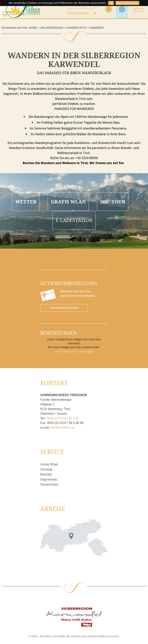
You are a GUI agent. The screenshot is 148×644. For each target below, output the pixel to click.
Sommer (109, 9)
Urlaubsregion (52, 28)
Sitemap (46, 469)
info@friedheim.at (62, 428)
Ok (111, 3)
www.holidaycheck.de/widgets (74, 351)
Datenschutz (49, 484)
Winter (122, 9)
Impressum (49, 479)
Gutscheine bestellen (64, 308)
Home (33, 28)
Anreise (53, 509)
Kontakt (46, 474)
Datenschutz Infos (127, 3)
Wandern (97, 28)
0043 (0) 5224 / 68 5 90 (63, 418)
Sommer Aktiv (77, 28)
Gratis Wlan (49, 464)
